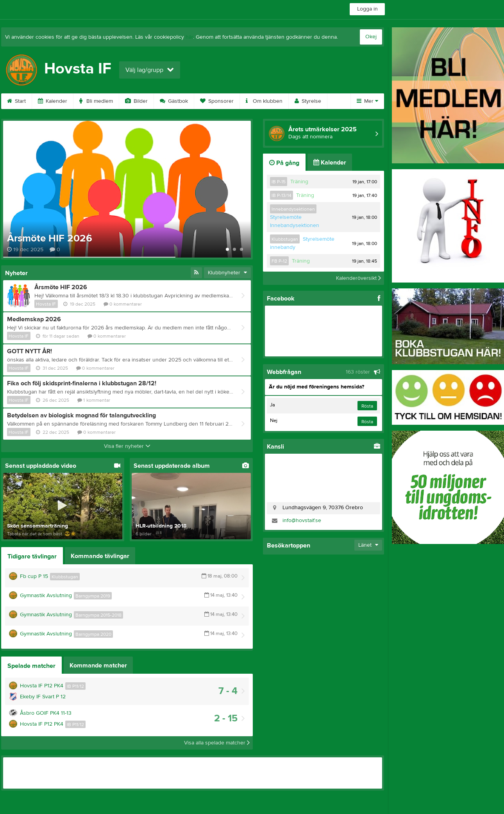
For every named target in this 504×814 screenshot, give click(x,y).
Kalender (53, 101)
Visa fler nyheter (127, 446)
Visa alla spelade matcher (217, 743)
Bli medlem (96, 101)
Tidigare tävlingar (32, 556)
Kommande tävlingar (100, 556)
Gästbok (174, 101)
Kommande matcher (98, 666)
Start (16, 101)
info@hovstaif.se (302, 521)
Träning (299, 182)
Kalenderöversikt (358, 278)
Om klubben (264, 101)
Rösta (367, 406)
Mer (367, 101)
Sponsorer (217, 101)
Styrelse (308, 101)
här (189, 37)
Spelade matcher (31, 666)
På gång (284, 163)
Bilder (136, 101)
